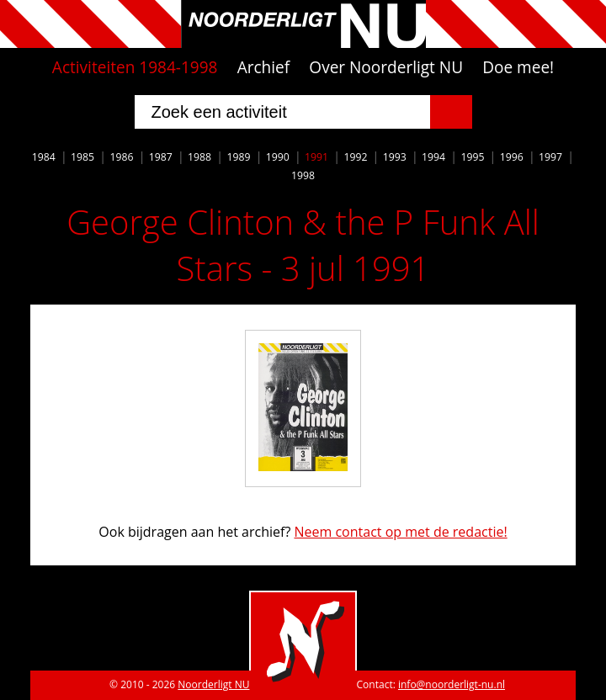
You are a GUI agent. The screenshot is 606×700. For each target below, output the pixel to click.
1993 (395, 157)
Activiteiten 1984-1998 (135, 67)
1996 (512, 157)
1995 (472, 157)
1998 (303, 175)
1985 (82, 157)
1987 (161, 157)
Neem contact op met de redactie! (400, 532)
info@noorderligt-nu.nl (452, 684)
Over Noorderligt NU (386, 67)
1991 (316, 157)
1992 (355, 157)
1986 (121, 157)
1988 (199, 157)
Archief (264, 67)
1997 (550, 157)
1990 (278, 157)
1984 (44, 157)
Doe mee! (518, 67)
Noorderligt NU (213, 684)
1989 (238, 157)
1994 (433, 157)
